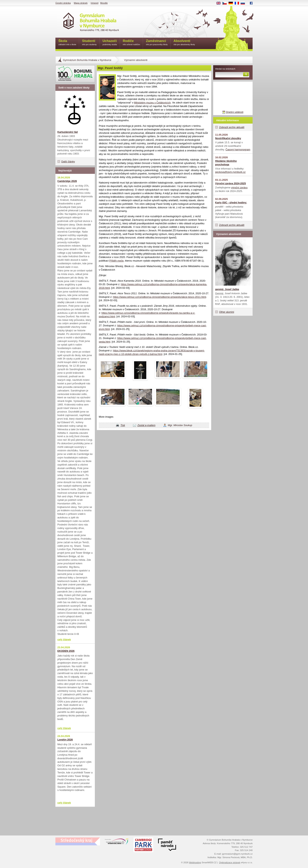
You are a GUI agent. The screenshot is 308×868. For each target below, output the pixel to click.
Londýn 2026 (65, 740)
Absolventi (184, 43)
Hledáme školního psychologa (226, 163)
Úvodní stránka (63, 3)
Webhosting (195, 862)
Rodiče (132, 43)
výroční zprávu (239, 188)
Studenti (89, 43)
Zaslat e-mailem (146, 425)
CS (226, 3)
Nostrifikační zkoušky (228, 138)
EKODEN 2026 (66, 651)
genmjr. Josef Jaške (227, 289)
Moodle (104, 3)
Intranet (95, 3)
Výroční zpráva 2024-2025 (231, 183)
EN (220, 3)
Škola (67, 43)
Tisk (123, 425)
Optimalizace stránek (230, 862)
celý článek (64, 639)
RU (244, 3)
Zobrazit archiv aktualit (232, 127)
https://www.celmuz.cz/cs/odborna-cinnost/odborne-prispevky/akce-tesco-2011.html (160, 297)
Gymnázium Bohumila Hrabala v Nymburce (87, 60)
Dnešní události (235, 112)
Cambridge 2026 (67, 181)
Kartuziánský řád (68, 132)
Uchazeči (110, 43)
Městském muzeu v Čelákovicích (152, 103)
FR (238, 3)
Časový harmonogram (238, 149)
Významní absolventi (136, 60)
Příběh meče (116, 261)
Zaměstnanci (157, 43)
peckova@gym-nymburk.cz (230, 172)
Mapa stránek (81, 3)
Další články (68, 162)
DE (232, 3)
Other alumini (227, 312)
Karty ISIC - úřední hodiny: (231, 203)
